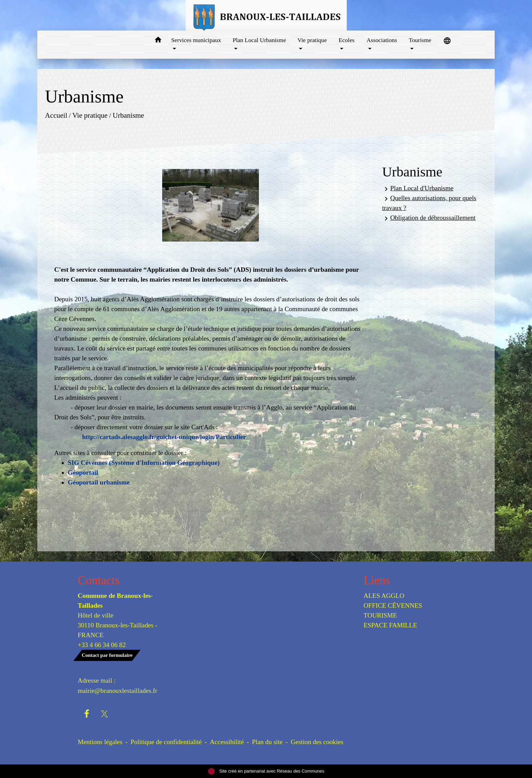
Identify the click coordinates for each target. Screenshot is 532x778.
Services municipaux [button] (196, 40)
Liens (377, 580)
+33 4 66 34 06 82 (102, 645)
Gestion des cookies (317, 742)
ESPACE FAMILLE (391, 625)
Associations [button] (382, 40)
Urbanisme (128, 115)
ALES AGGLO (384, 596)
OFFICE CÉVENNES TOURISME (393, 610)
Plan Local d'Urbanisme (418, 189)
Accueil (56, 115)
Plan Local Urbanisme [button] (259, 40)
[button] (158, 41)
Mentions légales (100, 742)
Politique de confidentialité (166, 742)
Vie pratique (90, 115)
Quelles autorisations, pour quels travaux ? (429, 203)
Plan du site (267, 742)
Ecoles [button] (347, 40)
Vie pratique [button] (312, 40)
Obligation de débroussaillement (429, 218)
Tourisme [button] (420, 40)
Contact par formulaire (107, 655)
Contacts (99, 580)
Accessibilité (227, 742)
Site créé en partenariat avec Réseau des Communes (266, 771)
